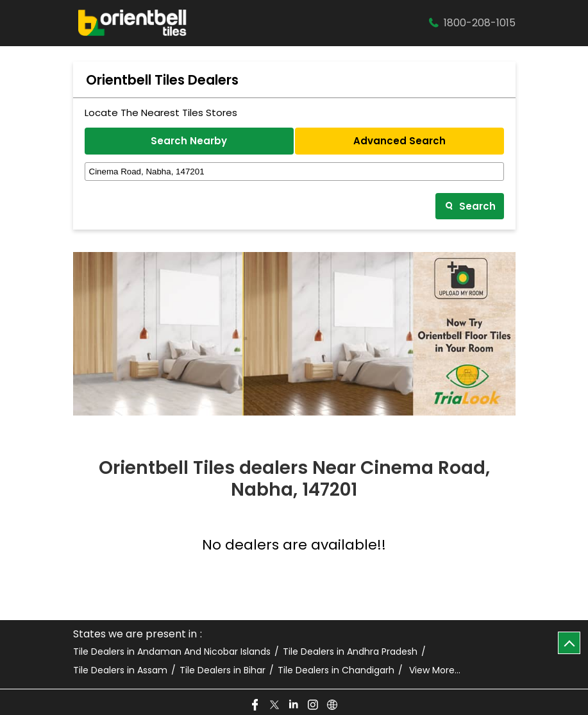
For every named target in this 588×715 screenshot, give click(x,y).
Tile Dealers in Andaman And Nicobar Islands (172, 652)
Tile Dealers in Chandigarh (336, 670)
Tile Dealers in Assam (120, 670)
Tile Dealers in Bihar (223, 670)
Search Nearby (189, 141)
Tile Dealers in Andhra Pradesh (350, 652)
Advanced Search (399, 141)
